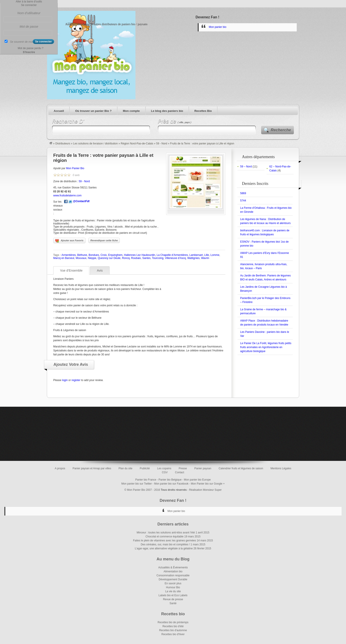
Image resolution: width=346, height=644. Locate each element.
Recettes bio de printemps (173, 622)
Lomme (215, 255)
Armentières (69, 255)
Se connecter (29, 5)
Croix (104, 255)
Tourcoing (158, 258)
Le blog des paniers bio (167, 111)
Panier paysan (203, 468)
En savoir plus (173, 583)
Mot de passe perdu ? (30, 48)
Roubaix (136, 258)
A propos (60, 468)
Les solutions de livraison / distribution (95, 144)
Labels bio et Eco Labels (173, 595)
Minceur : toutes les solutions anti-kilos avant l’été (166, 533)
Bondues (94, 255)
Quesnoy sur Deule (109, 258)
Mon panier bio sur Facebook (171, 484)
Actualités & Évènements (173, 567)
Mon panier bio (218, 27)
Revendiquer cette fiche (104, 240)
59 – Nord (246, 167)
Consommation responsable (173, 575)
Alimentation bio (173, 571)
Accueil (59, 111)
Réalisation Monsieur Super (205, 490)
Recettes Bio (203, 111)
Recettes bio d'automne (173, 630)
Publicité (145, 468)
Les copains (164, 468)
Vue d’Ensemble (71, 270)
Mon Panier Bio (75, 168)
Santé (173, 603)
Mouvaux (81, 258)
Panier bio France (146, 480)
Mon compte (131, 111)
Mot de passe (29, 27)
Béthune (82, 255)
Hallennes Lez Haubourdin (140, 255)
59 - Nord (162, 144)
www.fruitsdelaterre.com (67, 195)
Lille (207, 255)
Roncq (126, 258)
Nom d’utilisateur (29, 13)
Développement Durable (173, 579)
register (76, 380)
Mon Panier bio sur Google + (208, 484)
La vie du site (173, 591)
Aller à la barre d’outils (29, 2)
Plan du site (126, 468)
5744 (243, 201)
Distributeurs (63, 144)
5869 (243, 193)
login (65, 380)
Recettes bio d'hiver (173, 634)
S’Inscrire (29, 52)
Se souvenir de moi (21, 42)
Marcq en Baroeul (64, 258)
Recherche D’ (68, 121)
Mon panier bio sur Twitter (137, 484)
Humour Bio (173, 587)
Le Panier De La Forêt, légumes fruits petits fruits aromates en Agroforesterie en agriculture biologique (266, 347)
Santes (146, 258)
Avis (100, 270)
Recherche (281, 130)
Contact (180, 472)
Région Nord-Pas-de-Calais (137, 144)
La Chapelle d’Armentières (172, 255)
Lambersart (196, 255)
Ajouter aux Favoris (69, 241)
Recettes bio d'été (173, 626)
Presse (183, 468)
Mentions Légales (281, 468)
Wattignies (194, 258)
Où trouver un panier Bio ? (93, 111)
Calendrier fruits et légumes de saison (241, 468)
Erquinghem (115, 255)
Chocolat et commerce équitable (165, 537)
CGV (165, 472)
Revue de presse (173, 599)
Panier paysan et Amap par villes (92, 468)
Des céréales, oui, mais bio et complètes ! (165, 544)
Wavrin (205, 258)
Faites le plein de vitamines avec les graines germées (164, 540)
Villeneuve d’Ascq (175, 258)
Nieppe (92, 258)
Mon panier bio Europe (197, 480)
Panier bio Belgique (170, 480)
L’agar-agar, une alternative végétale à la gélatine (164, 548)
